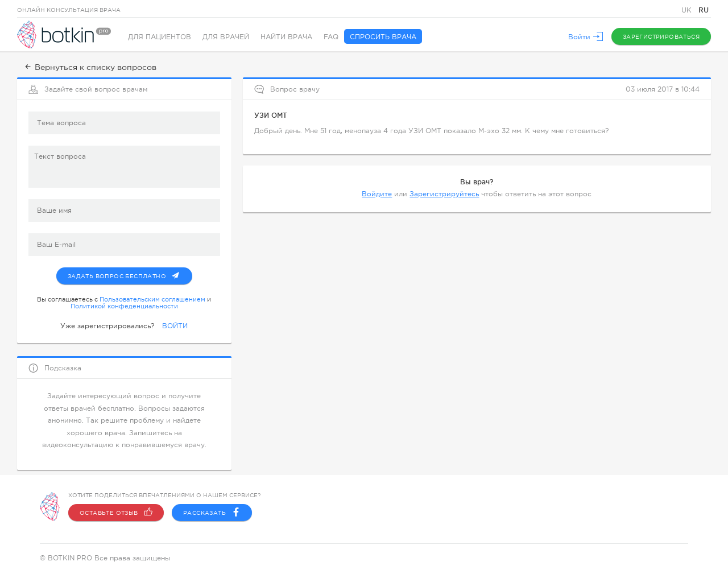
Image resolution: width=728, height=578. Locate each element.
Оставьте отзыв (116, 513)
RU (704, 10)
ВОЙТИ (175, 326)
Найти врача (286, 37)
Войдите (377, 194)
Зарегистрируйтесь (444, 194)
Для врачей (226, 37)
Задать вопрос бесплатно (130, 274)
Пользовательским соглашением (152, 299)
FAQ (331, 37)
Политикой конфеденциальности (124, 306)
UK (688, 10)
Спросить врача (383, 37)
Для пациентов (160, 37)
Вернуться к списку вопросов (90, 67)
